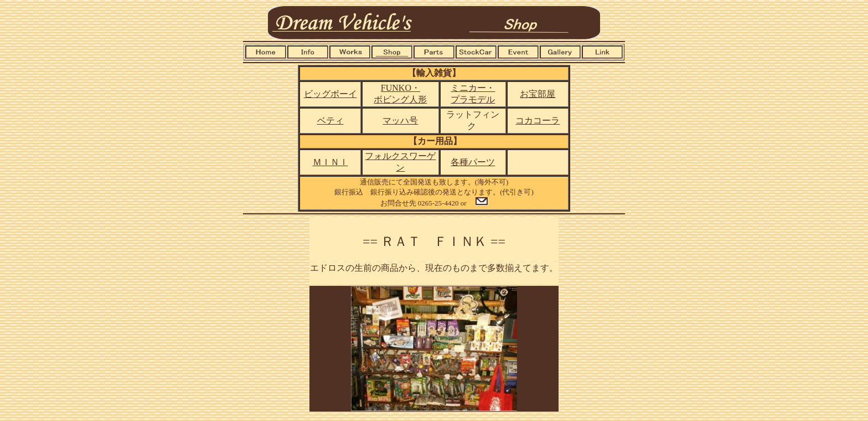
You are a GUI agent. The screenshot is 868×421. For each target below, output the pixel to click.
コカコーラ (538, 120)
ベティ (330, 120)
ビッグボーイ (330, 94)
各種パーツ (473, 162)
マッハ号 (400, 120)
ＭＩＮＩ (330, 162)
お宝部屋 (538, 94)
